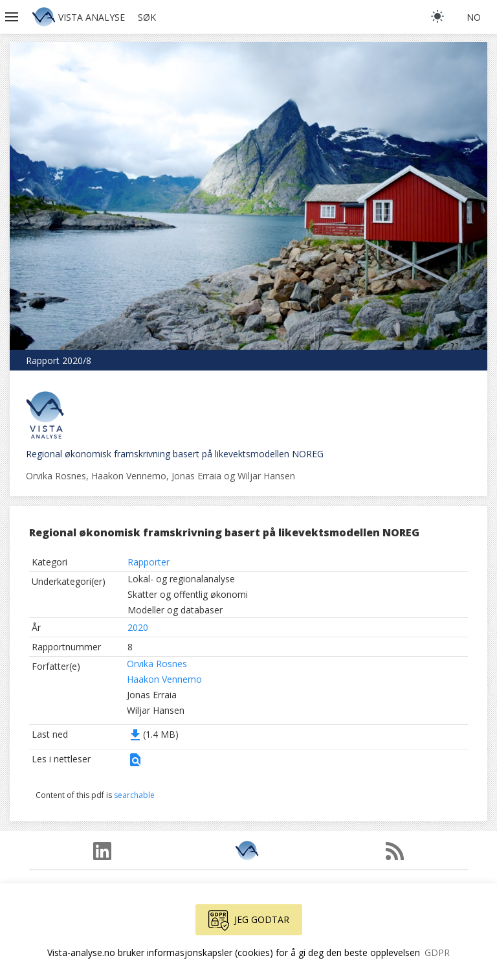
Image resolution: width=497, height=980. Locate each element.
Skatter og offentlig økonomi (188, 594)
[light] (437, 16)
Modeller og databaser (175, 610)
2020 (138, 627)
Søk (147, 17)
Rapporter (149, 562)
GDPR (437, 952)
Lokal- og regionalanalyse (181, 579)
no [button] (474, 17)
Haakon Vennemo (164, 679)
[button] (13, 17)
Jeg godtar (249, 920)
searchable (134, 795)
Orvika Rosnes (157, 664)
